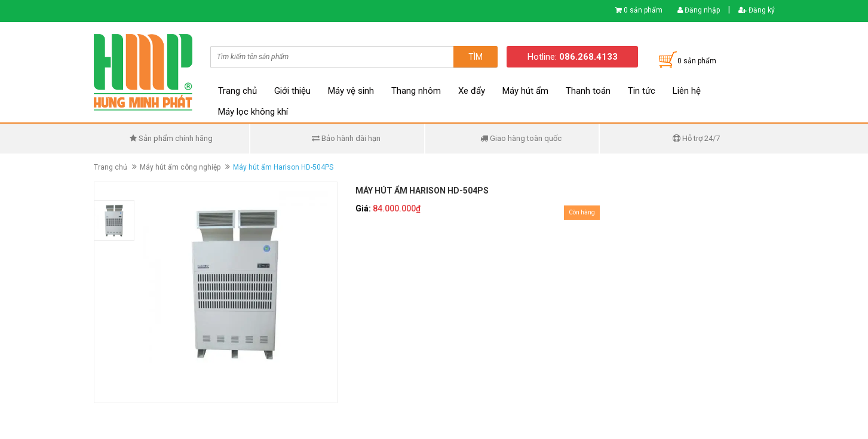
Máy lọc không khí (253, 112)
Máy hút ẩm (525, 91)
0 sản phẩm (643, 10)
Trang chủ (237, 91)
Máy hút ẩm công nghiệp (180, 167)
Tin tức (642, 91)
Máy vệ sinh (351, 91)
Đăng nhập (699, 10)
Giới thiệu (292, 91)
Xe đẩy (472, 91)
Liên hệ (687, 91)
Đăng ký (757, 10)
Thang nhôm (416, 91)
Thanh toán (588, 91)
